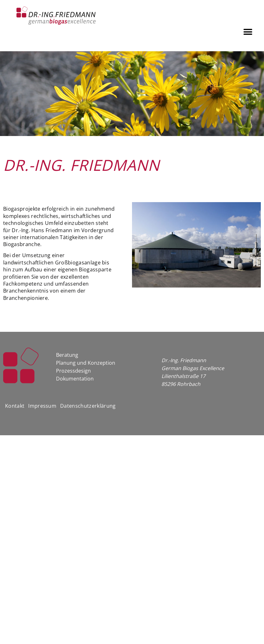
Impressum (42, 406)
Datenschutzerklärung (88, 406)
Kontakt (15, 406)
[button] (248, 32)
